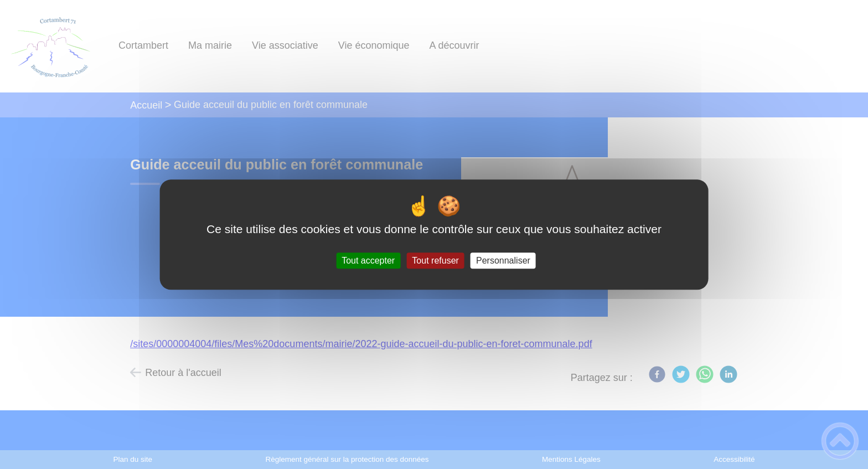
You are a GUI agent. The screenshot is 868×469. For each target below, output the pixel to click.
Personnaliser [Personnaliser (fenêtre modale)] (503, 261)
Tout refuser (435, 261)
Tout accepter (368, 261)
